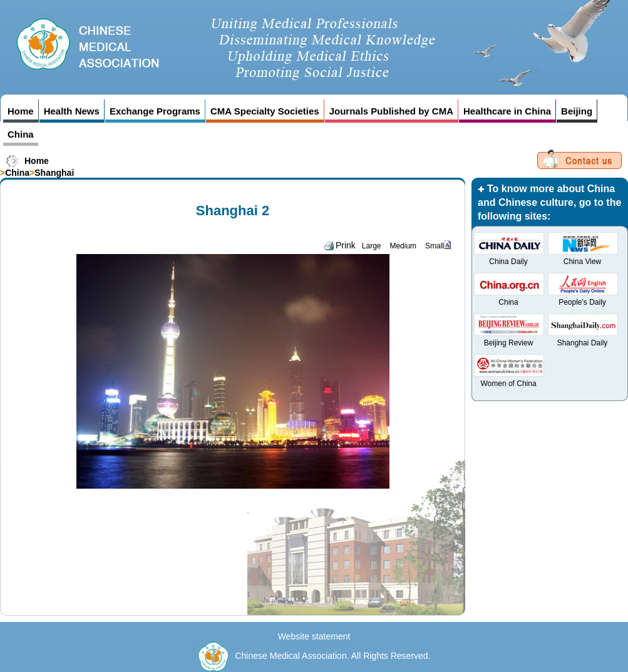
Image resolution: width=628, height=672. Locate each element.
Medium (403, 246)
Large (372, 246)
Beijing (577, 111)
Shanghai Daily (583, 343)
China (21, 134)
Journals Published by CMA (391, 111)
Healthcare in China (507, 111)
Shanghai (54, 173)
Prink (340, 245)
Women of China (508, 384)
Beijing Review (509, 343)
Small (435, 246)
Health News (72, 111)
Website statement (314, 636)
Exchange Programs (155, 111)
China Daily (508, 262)
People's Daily (582, 302)
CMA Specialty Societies (265, 111)
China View (582, 262)
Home (21, 111)
